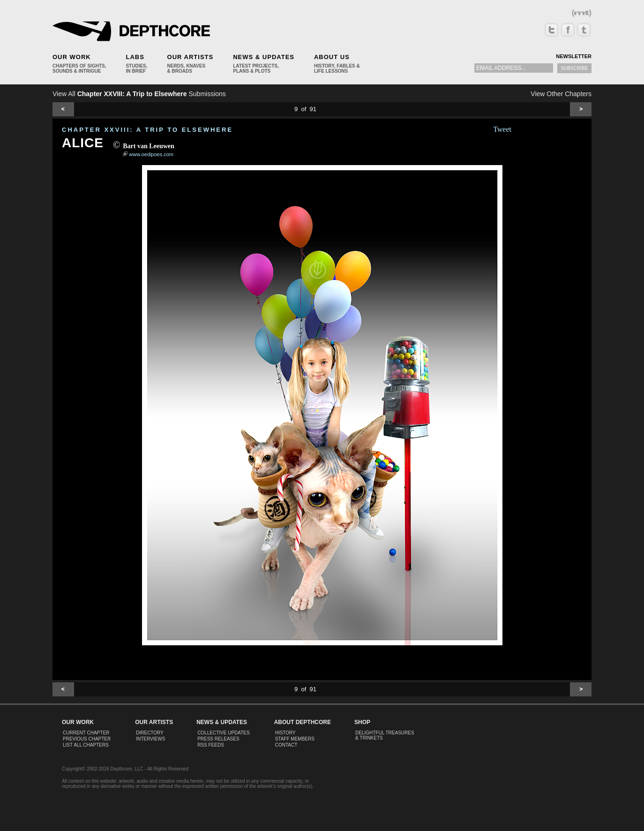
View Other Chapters (561, 94)
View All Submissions (139, 94)
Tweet (502, 129)
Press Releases (218, 739)
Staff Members (295, 739)
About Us (332, 57)
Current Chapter (86, 733)
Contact (286, 745)
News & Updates (264, 57)
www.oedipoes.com (151, 154)
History (285, 733)
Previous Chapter (87, 739)
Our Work (72, 57)
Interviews (150, 739)
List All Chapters (86, 745)
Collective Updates (224, 733)
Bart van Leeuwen (149, 146)
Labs (135, 57)
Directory (150, 733)
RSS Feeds (211, 745)
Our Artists (191, 57)
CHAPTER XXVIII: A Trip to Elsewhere (147, 130)
